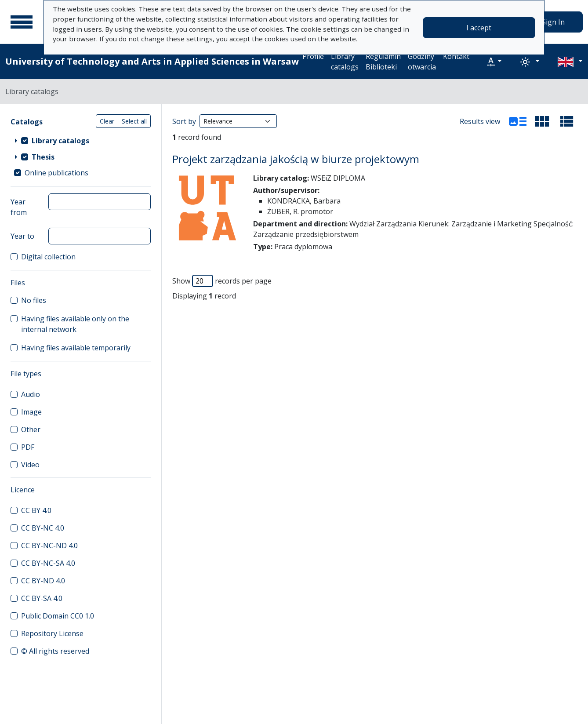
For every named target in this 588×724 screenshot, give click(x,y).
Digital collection (48, 257)
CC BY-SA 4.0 (42, 598)
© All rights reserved (55, 651)
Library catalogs (345, 62)
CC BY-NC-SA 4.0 (48, 563)
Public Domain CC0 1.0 (58, 616)
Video (30, 465)
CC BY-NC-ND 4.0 (49, 546)
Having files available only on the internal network (75, 324)
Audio (31, 394)
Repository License (52, 633)
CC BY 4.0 (36, 510)
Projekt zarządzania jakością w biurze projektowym (296, 159)
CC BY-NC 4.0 (43, 528)
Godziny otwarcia (422, 62)
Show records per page (222, 281)
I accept (479, 28)
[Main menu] (22, 22)
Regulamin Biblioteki (383, 62)
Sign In (553, 22)
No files (34, 300)
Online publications (56, 173)
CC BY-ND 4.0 (43, 581)
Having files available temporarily (76, 348)
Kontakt (456, 56)
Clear (107, 121)
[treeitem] (81, 140)
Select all (134, 121)
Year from (19, 207)
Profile (313, 56)
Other (31, 429)
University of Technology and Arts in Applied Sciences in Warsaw (152, 61)
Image (31, 412)
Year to (22, 236)
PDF (28, 447)
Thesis (43, 157)
